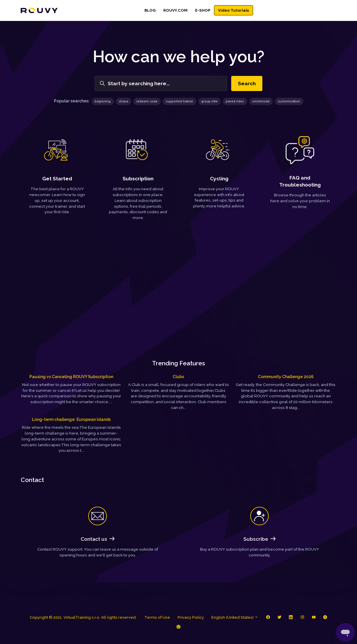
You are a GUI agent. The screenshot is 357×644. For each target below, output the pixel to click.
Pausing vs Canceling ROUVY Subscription (71, 377)
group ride (209, 101)
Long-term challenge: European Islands (71, 419)
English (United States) (235, 617)
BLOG (150, 10)
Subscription (138, 178)
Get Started (57, 179)
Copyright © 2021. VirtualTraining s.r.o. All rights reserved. (83, 617)
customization (289, 101)
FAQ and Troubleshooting (300, 183)
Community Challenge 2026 (286, 377)
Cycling (219, 178)
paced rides (235, 101)
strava (123, 101)
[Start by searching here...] (161, 83)
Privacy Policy (191, 617)
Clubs (178, 377)
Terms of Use (157, 617)
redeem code (147, 101)
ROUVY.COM (175, 10)
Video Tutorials (234, 10)
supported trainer (179, 101)
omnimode (261, 101)
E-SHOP (203, 10)
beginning (103, 101)
